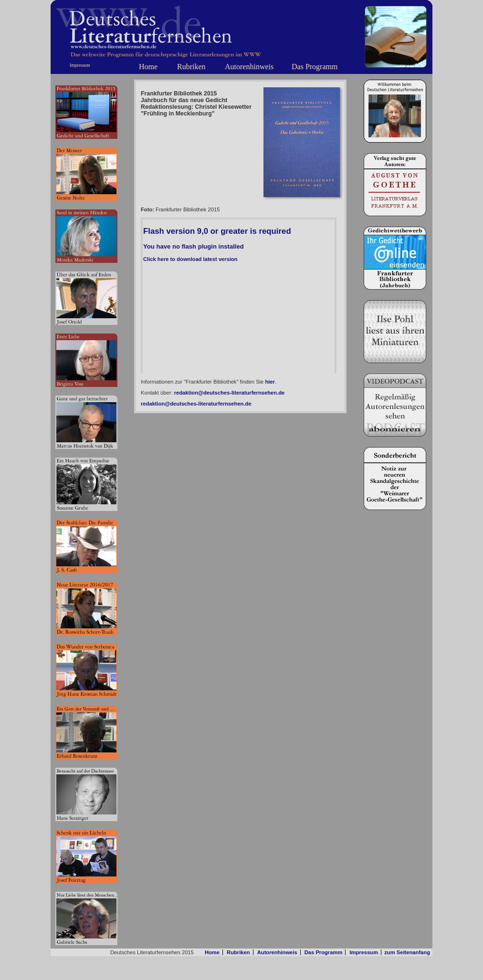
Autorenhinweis (249, 67)
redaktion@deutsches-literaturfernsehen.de (230, 393)
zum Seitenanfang (407, 952)
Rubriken (191, 67)
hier (270, 382)
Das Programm (315, 67)
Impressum (80, 65)
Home (148, 67)
